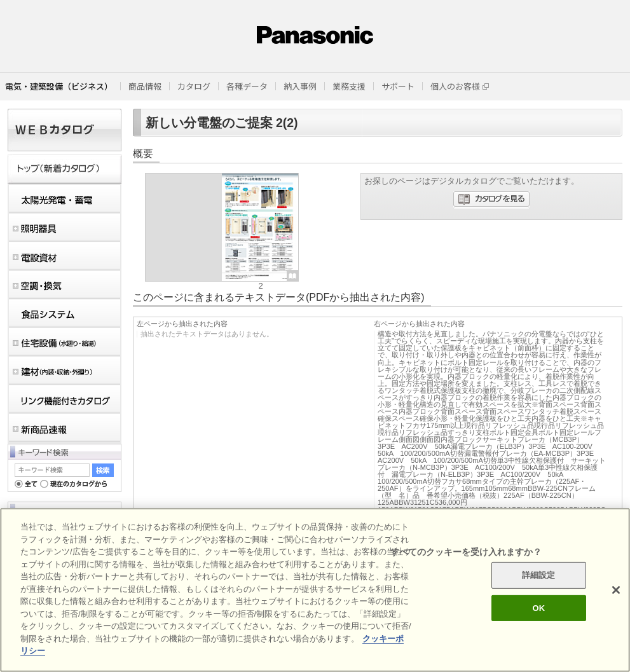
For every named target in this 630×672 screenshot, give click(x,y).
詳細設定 (539, 575)
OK (538, 608)
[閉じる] (616, 590)
